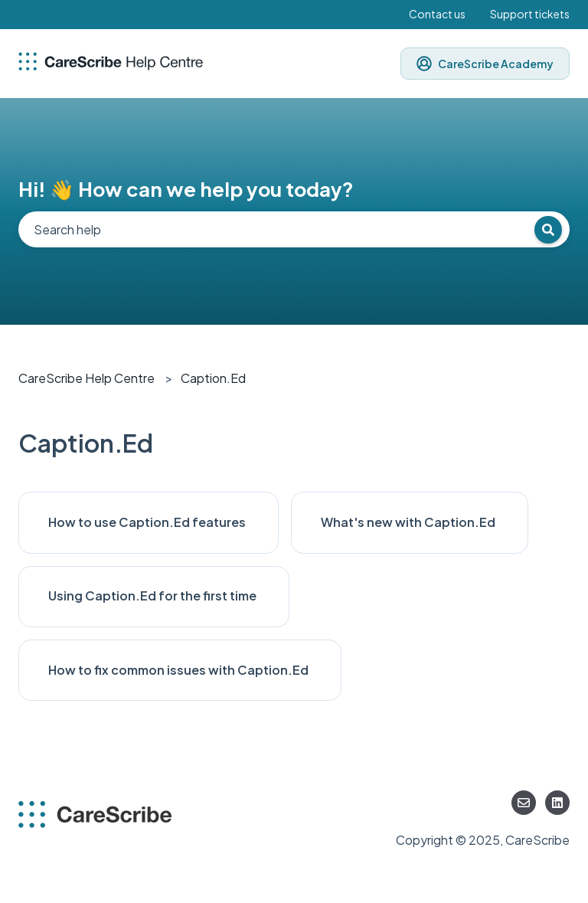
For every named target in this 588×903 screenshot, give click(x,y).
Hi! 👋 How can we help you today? (186, 189)
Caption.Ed (213, 378)
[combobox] (294, 229)
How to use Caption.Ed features (148, 522)
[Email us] (524, 803)
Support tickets (530, 14)
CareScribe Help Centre (87, 378)
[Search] (548, 230)
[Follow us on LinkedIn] (557, 803)
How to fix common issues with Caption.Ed (180, 670)
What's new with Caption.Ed (409, 522)
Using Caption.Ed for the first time (154, 595)
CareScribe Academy (485, 64)
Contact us (437, 14)
